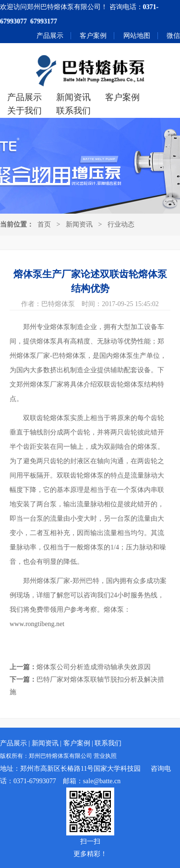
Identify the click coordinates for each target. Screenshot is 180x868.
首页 (44, 224)
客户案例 (93, 36)
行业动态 (121, 224)
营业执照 (105, 756)
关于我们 (24, 111)
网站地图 (137, 36)
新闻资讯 (73, 97)
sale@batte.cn (102, 781)
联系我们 (73, 111)
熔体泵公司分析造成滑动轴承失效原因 (94, 667)
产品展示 (50, 36)
